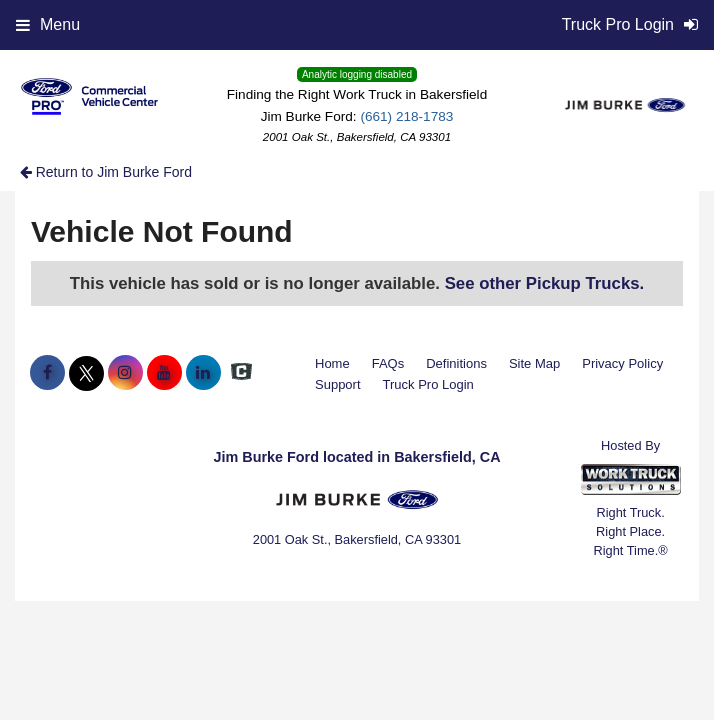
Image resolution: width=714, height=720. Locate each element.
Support (338, 384)
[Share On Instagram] (125, 373)
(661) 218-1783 (406, 116)
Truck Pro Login (428, 384)
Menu (48, 24)
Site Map (534, 363)
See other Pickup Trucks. (545, 283)
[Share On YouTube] (164, 373)
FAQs (388, 363)
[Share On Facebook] (47, 373)
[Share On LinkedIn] (203, 373)
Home (332, 363)
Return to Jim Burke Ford (106, 172)
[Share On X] (86, 373)
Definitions (456, 363)
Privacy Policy (622, 363)
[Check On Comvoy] (241, 373)
